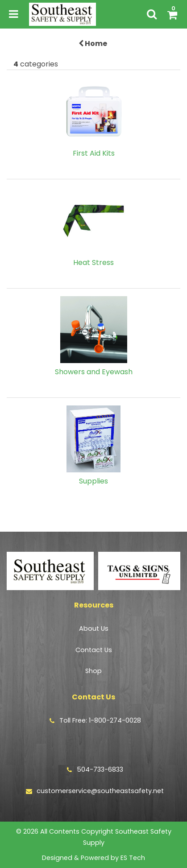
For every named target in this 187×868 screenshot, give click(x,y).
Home (93, 43)
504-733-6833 (100, 769)
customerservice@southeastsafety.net (100, 791)
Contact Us (94, 650)
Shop (93, 671)
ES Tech (133, 858)
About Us (94, 628)
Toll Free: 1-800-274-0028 (100, 720)
